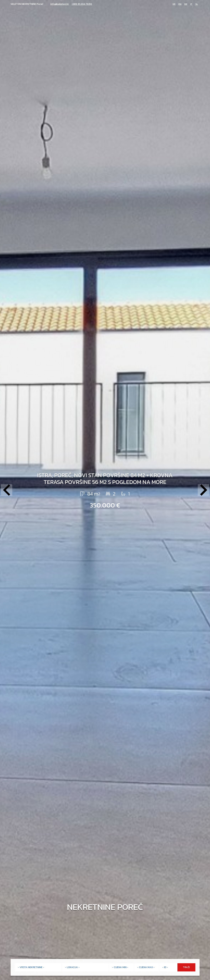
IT (191, 4)
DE (186, 4)
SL (197, 4)
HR (174, 4)
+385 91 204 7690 (82, 4)
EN (180, 4)
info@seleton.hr (60, 4)
